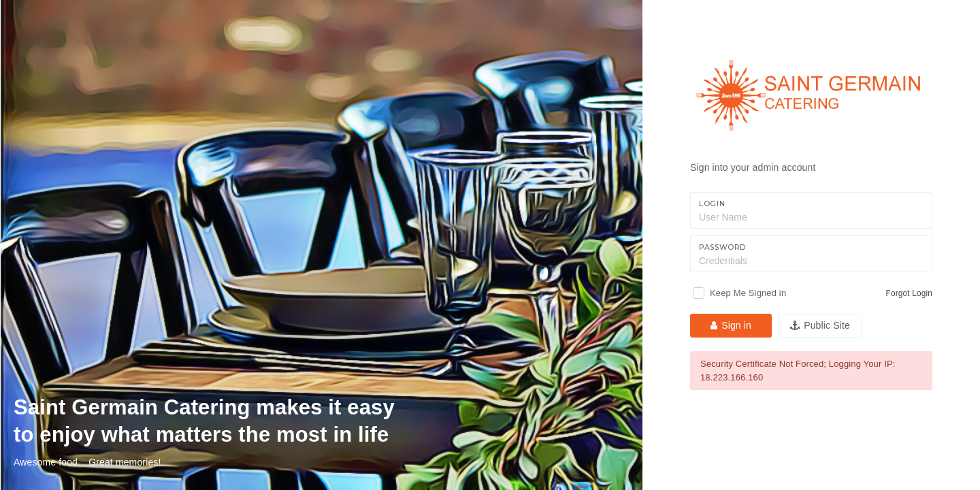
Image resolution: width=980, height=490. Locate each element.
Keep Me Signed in (748, 293)
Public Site (820, 325)
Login (712, 204)
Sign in (731, 325)
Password (722, 247)
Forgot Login (909, 293)
